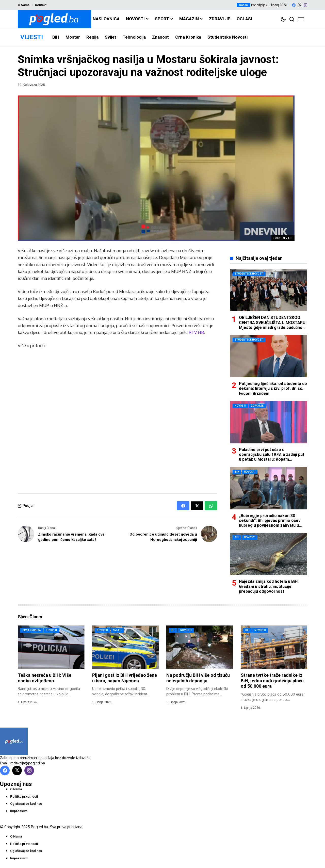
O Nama (24, 5)
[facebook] (294, 5)
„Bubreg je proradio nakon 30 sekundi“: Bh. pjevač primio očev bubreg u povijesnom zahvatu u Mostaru (270, 523)
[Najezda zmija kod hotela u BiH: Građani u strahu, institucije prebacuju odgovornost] (269, 554)
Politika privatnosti (24, 797)
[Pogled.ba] (54, 19)
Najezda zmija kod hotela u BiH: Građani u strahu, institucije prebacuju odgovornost (269, 586)
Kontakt (41, 5)
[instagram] (305, 5)
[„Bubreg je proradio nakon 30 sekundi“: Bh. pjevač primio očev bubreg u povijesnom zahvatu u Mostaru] (269, 488)
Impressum (19, 811)
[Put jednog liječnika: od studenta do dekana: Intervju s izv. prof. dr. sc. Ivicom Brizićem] (269, 356)
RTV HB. (197, 332)
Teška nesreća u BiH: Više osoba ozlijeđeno (45, 678)
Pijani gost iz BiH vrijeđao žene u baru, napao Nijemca (125, 678)
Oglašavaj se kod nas (26, 804)
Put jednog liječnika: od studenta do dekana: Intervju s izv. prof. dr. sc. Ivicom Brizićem (273, 388)
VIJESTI (32, 37)
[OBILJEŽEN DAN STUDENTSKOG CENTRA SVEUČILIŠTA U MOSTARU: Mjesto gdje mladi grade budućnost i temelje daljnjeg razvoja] (269, 290)
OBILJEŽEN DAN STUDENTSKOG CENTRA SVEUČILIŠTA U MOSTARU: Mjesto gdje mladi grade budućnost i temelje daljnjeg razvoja (273, 325)
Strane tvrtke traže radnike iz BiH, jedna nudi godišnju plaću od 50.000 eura (272, 681)
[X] (300, 5)
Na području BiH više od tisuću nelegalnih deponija (198, 678)
